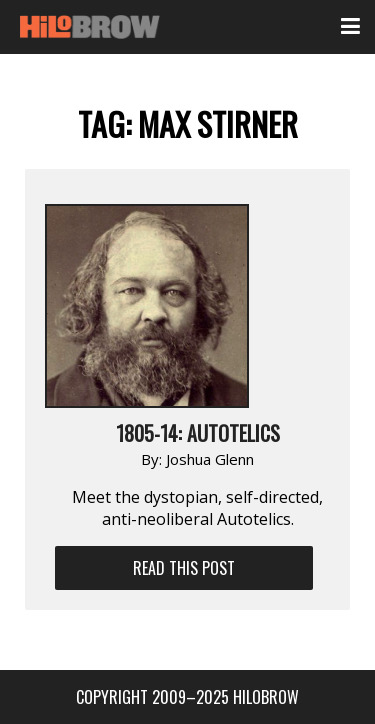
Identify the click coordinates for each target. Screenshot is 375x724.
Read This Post (184, 568)
